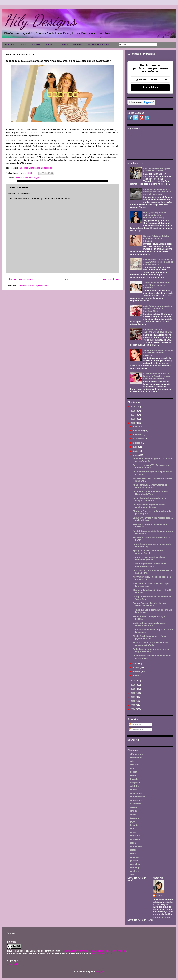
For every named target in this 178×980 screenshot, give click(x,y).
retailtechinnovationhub (41, 168)
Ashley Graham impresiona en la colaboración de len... (149, 506)
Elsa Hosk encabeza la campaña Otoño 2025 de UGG (158, 331)
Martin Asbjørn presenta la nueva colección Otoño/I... (149, 624)
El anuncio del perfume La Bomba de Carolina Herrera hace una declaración (157, 376)
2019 (133, 689)
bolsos (133, 776)
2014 (133, 709)
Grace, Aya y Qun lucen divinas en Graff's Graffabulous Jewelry (155, 215)
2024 (133, 415)
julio (136, 447)
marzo (137, 667)
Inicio (66, 279)
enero (136, 676)
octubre (137, 435)
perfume (134, 861)
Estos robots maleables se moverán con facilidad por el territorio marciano (157, 192)
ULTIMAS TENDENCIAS (99, 45)
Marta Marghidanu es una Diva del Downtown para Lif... (149, 565)
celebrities (135, 786)
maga (133, 832)
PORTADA (10, 45)
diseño (18, 177)
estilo (133, 815)
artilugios (135, 765)
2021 (133, 681)
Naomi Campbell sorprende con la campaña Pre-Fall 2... (149, 499)
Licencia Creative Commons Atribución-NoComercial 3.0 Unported (93, 951)
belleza (133, 772)
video (133, 875)
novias (133, 854)
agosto (137, 443)
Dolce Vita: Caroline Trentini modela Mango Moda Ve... (150, 493)
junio (136, 451)
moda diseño (136, 846)
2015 (133, 705)
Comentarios (137, 729)
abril (136, 663)
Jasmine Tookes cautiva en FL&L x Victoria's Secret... (150, 526)
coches (134, 790)
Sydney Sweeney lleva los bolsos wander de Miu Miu (149, 604)
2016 (133, 701)
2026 (133, 407)
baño (133, 768)
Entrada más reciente (19, 279)
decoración (136, 804)
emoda (133, 811)
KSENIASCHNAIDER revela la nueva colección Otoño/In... (150, 644)
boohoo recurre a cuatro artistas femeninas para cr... (149, 558)
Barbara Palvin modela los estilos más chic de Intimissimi (156, 238)
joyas (133, 822)
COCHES (36, 45)
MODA (23, 45)
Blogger (99, 972)
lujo (132, 829)
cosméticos (136, 800)
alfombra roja (137, 754)
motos (133, 850)
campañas (135, 783)
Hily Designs (40, 20)
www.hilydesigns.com (102, 953)
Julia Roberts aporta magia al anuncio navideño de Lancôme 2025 (158, 308)
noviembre (139, 431)
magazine (135, 836)
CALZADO (51, 45)
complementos (137, 797)
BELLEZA (78, 45)
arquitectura (136, 758)
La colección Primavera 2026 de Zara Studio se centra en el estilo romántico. (158, 262)
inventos (134, 818)
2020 (133, 685)
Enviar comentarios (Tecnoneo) (33, 286)
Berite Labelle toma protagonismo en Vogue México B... (151, 650)
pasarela (134, 857)
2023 (133, 419)
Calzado (134, 779)
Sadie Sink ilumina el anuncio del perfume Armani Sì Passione (158, 353)
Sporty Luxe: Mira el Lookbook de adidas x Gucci (149, 552)
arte (132, 761)
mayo (136, 455)
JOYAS (64, 45)
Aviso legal (12, 964)
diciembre (138, 427)
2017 (133, 697)
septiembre (139, 439)
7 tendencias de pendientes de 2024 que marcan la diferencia (157, 285)
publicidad (135, 864)
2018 (133, 693)
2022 (133, 423)
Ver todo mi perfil (161, 917)
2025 (133, 411)
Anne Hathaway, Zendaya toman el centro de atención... (150, 486)
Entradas (135, 725)
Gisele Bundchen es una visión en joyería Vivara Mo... (150, 637)
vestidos (134, 871)
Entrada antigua (109, 279)
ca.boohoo (23, 168)
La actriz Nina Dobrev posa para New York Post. (157, 170)
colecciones (136, 793)
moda (25, 177)
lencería (134, 825)
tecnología (34, 177)
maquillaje (135, 839)
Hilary (159, 895)
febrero (137, 672)
